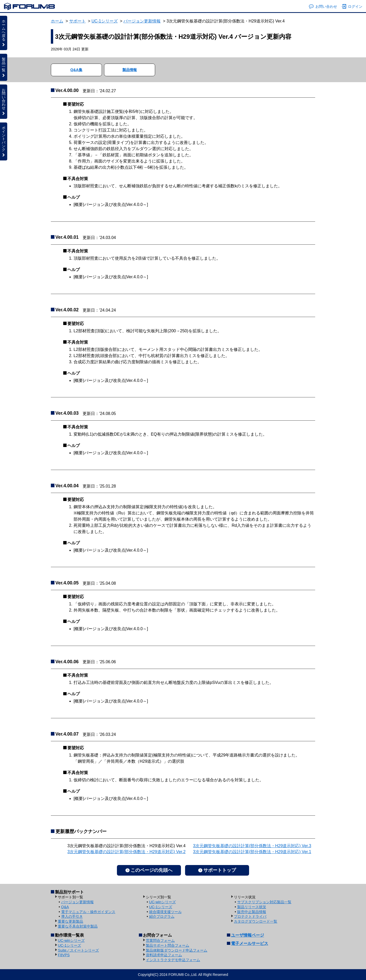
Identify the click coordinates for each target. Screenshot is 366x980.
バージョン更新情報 (142, 21)
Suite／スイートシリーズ (78, 950)
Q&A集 (76, 70)
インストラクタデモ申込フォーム (173, 960)
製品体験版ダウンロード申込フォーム (177, 950)
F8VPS (64, 955)
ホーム (57, 21)
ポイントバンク (4, 141)
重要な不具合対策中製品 (78, 926)
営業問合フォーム (160, 940)
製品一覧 (4, 67)
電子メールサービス (250, 943)
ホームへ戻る (4, 33)
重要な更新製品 (70, 921)
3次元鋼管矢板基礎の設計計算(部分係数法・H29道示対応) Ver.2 (126, 852)
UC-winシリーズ (162, 902)
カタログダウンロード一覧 (256, 921)
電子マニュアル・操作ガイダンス (88, 912)
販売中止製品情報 (252, 912)
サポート (77, 21)
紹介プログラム (162, 916)
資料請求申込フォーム (164, 955)
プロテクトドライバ (250, 916)
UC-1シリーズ (104, 21)
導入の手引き (72, 916)
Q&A (65, 907)
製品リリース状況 (252, 907)
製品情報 (130, 70)
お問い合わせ (323, 7)
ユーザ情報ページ (248, 935)
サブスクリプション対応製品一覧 (264, 902)
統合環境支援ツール (165, 912)
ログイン (352, 6)
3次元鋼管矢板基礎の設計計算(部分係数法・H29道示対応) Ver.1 (252, 852)
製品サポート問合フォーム (168, 945)
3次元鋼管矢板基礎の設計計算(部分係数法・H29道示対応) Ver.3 (252, 846)
